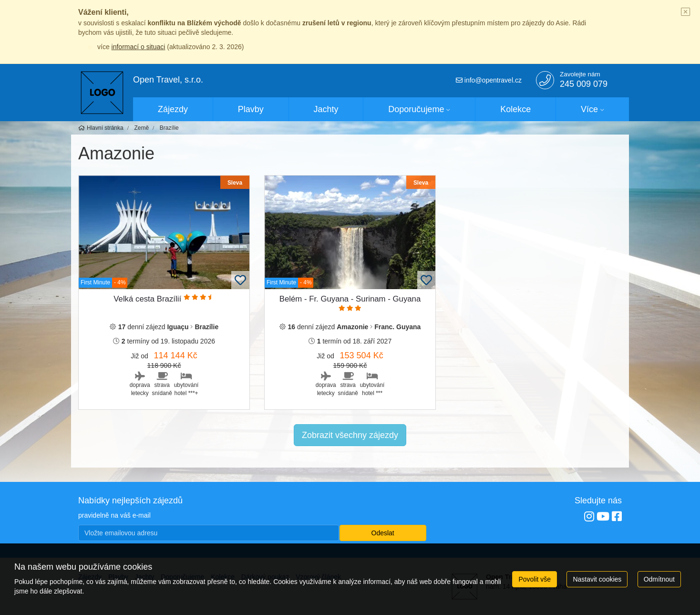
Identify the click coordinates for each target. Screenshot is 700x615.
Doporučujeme (416, 109)
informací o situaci (139, 47)
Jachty (326, 109)
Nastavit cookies (597, 579)
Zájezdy (173, 109)
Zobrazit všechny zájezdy (350, 435)
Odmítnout (659, 579)
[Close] (686, 12)
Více (589, 109)
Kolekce (515, 109)
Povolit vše (535, 579)
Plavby (251, 109)
